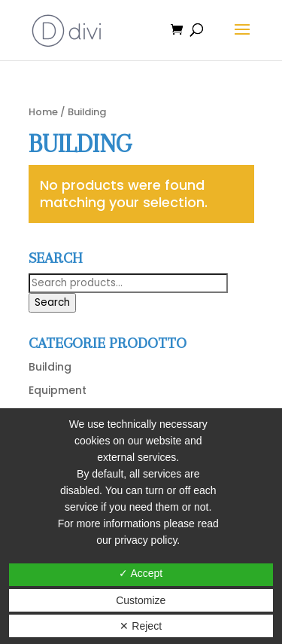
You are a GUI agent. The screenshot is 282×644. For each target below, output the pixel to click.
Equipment (58, 390)
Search (52, 302)
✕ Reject (141, 626)
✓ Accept (141, 573)
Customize (141, 600)
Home (43, 112)
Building (50, 367)
